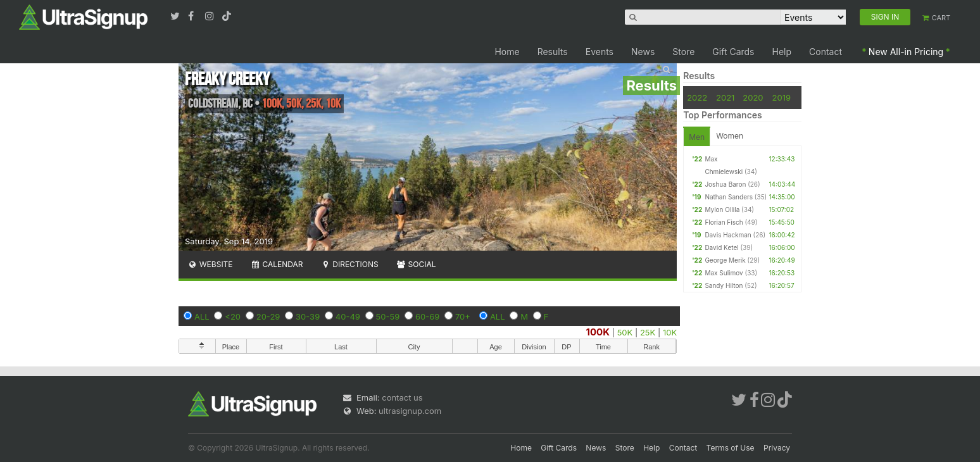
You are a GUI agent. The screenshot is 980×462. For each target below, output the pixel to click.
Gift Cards (733, 52)
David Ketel (721, 247)
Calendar (277, 264)
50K (625, 332)
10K (670, 332)
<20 (233, 316)
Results (553, 52)
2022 (697, 97)
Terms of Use (731, 448)
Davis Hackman (728, 235)
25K (648, 332)
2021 (725, 97)
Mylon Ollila (722, 209)
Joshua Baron (725, 184)
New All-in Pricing (906, 52)
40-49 (348, 316)
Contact (826, 52)
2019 (782, 97)
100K (598, 332)
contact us (402, 397)
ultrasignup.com (410, 411)
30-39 (308, 316)
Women (730, 136)
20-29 (268, 316)
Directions (349, 264)
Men (697, 137)
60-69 (427, 316)
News (643, 52)
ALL (202, 316)
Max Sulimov (724, 273)
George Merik (725, 260)
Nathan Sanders (729, 197)
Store (683, 52)
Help (782, 52)
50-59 (388, 316)
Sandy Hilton (724, 285)
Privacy (777, 448)
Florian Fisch (724, 222)
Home (507, 52)
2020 (753, 97)
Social (416, 264)
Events (600, 52)
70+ (463, 316)
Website (210, 264)
